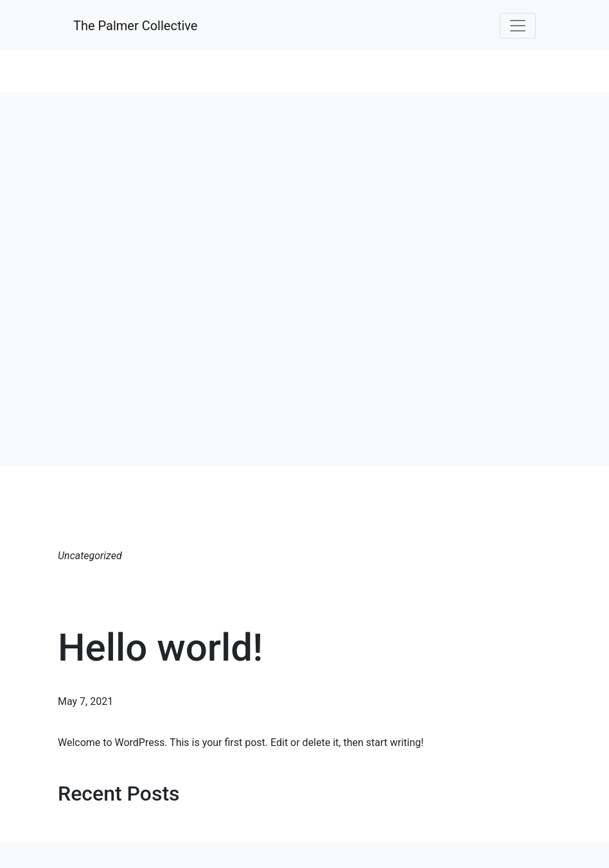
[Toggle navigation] (518, 26)
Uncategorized (90, 556)
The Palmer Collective (135, 26)
